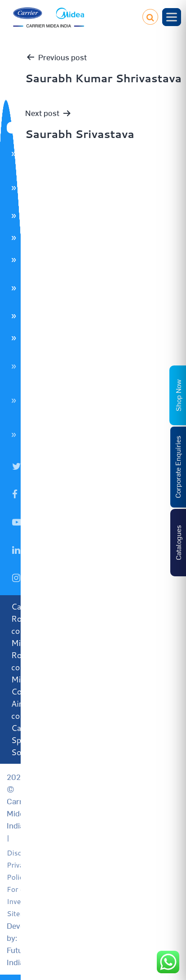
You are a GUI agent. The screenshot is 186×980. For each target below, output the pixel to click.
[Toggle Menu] (172, 17)
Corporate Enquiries (177, 467)
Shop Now (178, 395)
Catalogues (178, 543)
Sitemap (20, 913)
